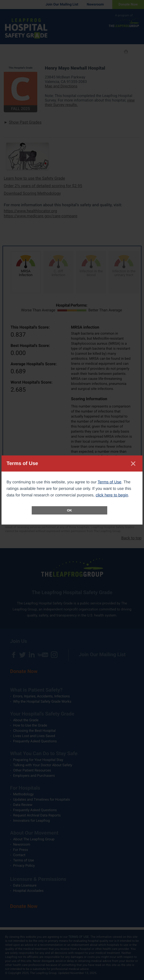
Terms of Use (110, 482)
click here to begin (112, 495)
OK (69, 510)
